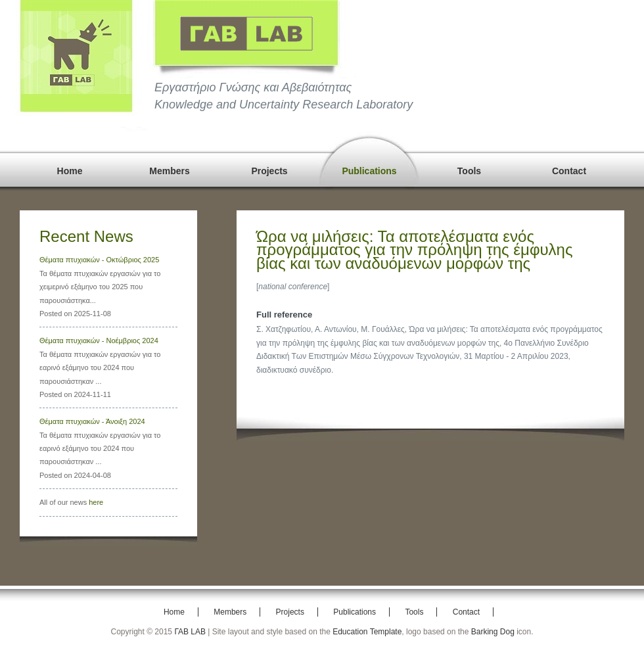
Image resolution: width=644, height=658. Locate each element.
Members (169, 171)
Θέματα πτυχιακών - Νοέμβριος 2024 (99, 341)
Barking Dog (493, 632)
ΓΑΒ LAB (190, 632)
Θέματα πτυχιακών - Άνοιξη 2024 (92, 421)
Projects (269, 171)
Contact (569, 171)
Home (70, 171)
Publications (369, 171)
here (96, 502)
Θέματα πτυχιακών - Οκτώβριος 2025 (99, 260)
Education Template (367, 632)
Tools (469, 171)
